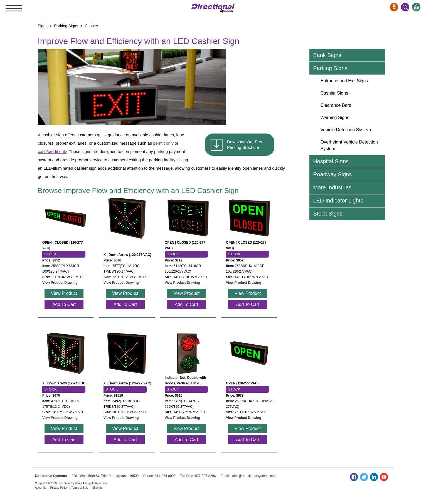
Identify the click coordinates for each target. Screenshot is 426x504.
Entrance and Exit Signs (344, 81)
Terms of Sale (80, 488)
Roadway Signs (332, 174)
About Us (41, 488)
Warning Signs (335, 118)
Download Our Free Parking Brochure (245, 144)
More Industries (332, 187)
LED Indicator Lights (338, 201)
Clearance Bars (336, 105)
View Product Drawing (60, 283)
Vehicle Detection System (346, 130)
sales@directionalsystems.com (254, 476)
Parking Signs (330, 68)
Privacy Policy (59, 488)
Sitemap (98, 488)
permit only (163, 143)
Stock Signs (328, 214)
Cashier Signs (334, 93)
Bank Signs (327, 55)
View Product (64, 293)
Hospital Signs (331, 161)
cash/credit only (52, 151)
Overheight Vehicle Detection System (349, 145)
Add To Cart (64, 304)
